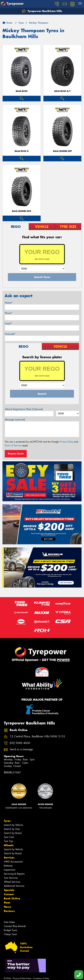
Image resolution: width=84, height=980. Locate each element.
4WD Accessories (13, 862)
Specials (9, 890)
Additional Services (14, 886)
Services (9, 858)
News (8, 907)
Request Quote (16, 454)
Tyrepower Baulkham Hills (42, 11)
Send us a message (21, 749)
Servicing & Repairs (14, 874)
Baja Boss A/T (62, 91)
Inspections (10, 870)
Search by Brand (13, 833)
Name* (9, 303)
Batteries (8, 866)
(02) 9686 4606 (20, 743)
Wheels (9, 845)
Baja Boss (22, 91)
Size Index (9, 922)
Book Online (12, 898)
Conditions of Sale (41, 978)
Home (7, 23)
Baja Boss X (22, 151)
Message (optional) (15, 420)
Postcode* (10, 334)
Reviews (9, 911)
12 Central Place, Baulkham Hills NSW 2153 (37, 737)
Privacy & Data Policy (22, 978)
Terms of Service (13, 445)
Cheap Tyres (10, 934)
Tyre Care (9, 837)
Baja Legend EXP (62, 151)
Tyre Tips (8, 841)
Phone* (9, 313)
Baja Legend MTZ (22, 211)
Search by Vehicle (13, 825)
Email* (8, 324)
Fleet (7, 903)
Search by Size (12, 829)
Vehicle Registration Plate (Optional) (24, 409)
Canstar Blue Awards (15, 926)
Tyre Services (11, 878)
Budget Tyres (10, 930)
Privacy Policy (66, 442)
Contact (9, 894)
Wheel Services (12, 882)
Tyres (7, 821)
